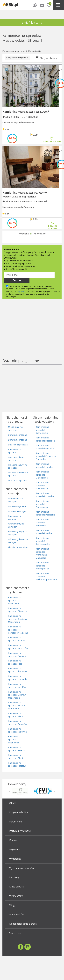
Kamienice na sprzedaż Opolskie (45, 495)
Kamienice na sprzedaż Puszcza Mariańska (17, 706)
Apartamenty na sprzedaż (16, 459)
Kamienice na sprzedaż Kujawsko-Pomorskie (46, 456)
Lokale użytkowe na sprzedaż (18, 474)
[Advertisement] (31, 334)
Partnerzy (14, 877)
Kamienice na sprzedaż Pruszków (18, 647)
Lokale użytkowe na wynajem (18, 541)
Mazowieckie (35, 51)
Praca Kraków (17, 914)
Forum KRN (15, 822)
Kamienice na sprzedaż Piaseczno (18, 610)
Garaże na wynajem (18, 547)
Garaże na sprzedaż (18, 480)
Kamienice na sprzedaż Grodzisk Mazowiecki (18, 619)
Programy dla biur (19, 812)
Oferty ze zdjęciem (48, 58)
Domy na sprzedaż (17, 435)
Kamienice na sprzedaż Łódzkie (44, 465)
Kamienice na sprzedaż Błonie (16, 757)
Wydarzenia (15, 859)
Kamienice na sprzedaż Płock (16, 662)
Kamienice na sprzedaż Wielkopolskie (43, 566)
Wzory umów (16, 896)
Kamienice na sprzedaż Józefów (17, 686)
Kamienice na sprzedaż (14, 51)
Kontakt (13, 840)
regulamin (22, 291)
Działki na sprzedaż (18, 445)
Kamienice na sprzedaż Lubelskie (45, 439)
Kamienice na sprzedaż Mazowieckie (42, 485)
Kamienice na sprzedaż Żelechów (18, 670)
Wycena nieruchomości (21, 868)
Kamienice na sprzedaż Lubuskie (45, 447)
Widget (13, 905)
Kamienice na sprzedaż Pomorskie (42, 522)
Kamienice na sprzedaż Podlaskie (45, 513)
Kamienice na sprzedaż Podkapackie (42, 504)
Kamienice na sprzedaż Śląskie (44, 532)
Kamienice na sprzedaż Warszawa (15, 600)
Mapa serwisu (17, 887)
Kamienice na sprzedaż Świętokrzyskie (43, 541)
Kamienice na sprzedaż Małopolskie (42, 475)
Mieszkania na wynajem (15, 500)
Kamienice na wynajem (15, 518)
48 (35, 234)
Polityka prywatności (20, 831)
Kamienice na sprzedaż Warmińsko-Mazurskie (42, 553)
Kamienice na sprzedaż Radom (17, 639)
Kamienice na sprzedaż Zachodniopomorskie (46, 576)
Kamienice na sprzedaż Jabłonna (17, 730)
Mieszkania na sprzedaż (15, 428)
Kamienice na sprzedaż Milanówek (15, 739)
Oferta (13, 803)
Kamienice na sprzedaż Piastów (17, 764)
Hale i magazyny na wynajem (18, 533)
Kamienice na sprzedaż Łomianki (18, 678)
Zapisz (17, 280)
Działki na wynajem (18, 511)
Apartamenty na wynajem (16, 525)
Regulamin (15, 849)
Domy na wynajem (17, 506)
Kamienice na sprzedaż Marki (16, 715)
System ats (15, 933)
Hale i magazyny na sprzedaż (18, 466)
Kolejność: (17, 58)
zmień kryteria (32, 22)
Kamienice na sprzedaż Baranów (18, 722)
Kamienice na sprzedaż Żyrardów (18, 655)
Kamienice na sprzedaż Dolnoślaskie (42, 430)
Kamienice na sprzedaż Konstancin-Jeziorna (18, 630)
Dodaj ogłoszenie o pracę (23, 924)
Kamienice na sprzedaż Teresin (17, 749)
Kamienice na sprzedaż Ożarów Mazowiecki (17, 695)
